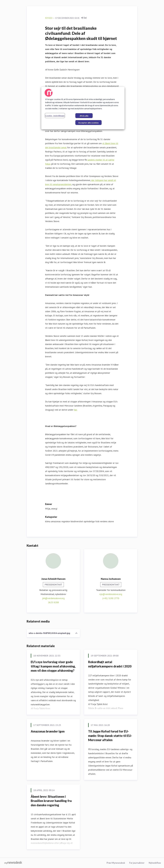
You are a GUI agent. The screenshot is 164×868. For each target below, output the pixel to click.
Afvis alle (84, 116)
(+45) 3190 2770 (111, 598)
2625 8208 (53, 602)
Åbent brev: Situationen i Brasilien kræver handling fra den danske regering (51, 801)
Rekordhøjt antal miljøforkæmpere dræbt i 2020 (110, 664)
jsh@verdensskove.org (53, 598)
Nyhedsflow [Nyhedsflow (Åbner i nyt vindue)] (155, 863)
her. (76, 410)
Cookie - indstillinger (55, 116)
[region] (83, 108)
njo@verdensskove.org (111, 594)
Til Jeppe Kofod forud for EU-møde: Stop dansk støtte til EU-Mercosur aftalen (110, 736)
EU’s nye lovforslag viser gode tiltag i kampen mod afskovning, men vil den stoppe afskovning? (53, 666)
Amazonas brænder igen (48, 731)
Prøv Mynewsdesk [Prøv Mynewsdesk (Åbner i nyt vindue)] (116, 863)
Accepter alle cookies (88, 123)
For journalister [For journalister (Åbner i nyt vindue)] (137, 863)
